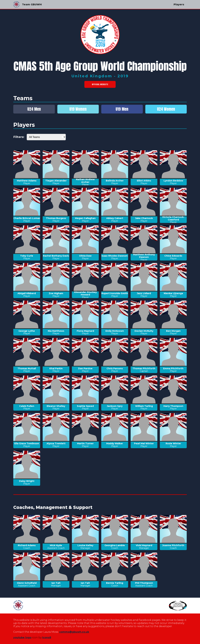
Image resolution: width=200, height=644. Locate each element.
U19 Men (122, 109)
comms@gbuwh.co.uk (74, 632)
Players (179, 4)
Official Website (100, 84)
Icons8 (47, 638)
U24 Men (34, 109)
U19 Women (78, 109)
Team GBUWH (27, 4)
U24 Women (166, 109)
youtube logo (22, 638)
